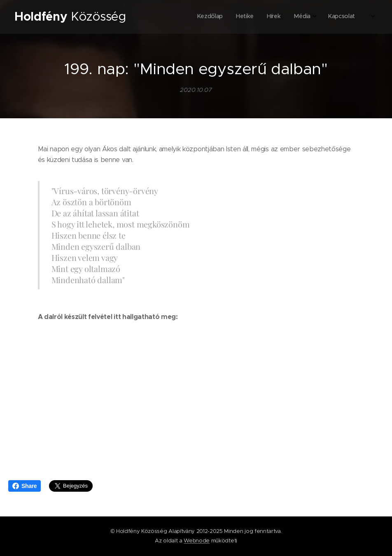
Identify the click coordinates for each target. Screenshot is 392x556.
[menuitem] (297, 17)
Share (24, 486)
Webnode (197, 541)
